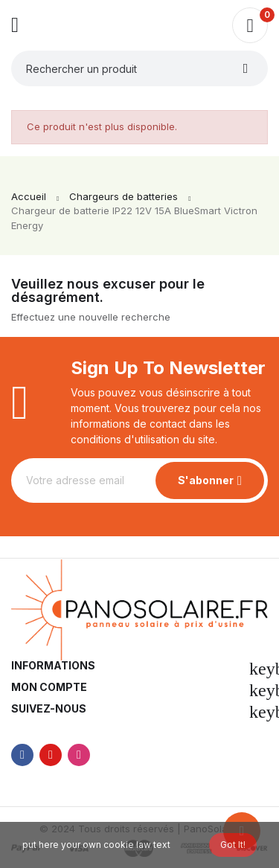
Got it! (233, 845)
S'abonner (206, 480)
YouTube (51, 755)
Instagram (79, 755)
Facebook (22, 755)
